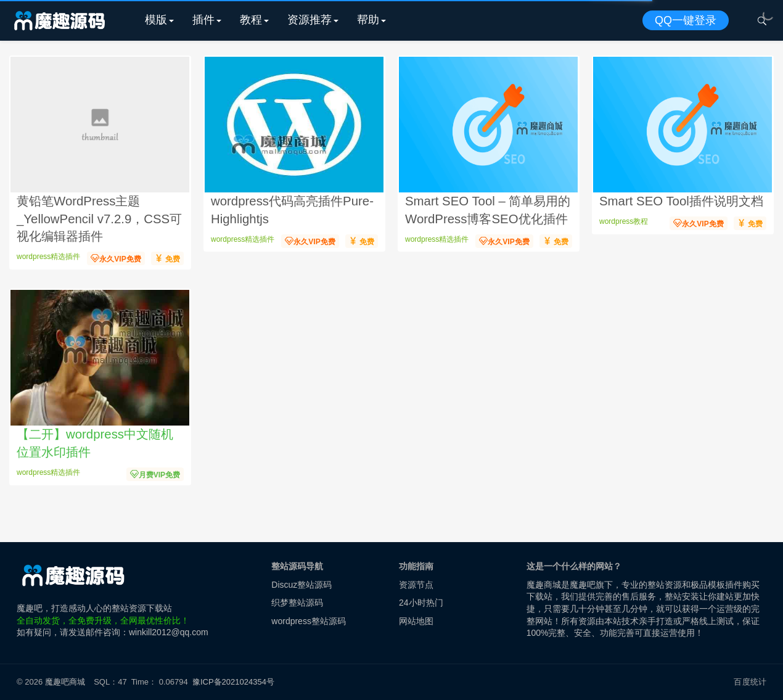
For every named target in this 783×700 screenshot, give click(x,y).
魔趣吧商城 (65, 682)
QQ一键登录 (686, 20)
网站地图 (416, 621)
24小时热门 (421, 603)
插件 (203, 20)
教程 (251, 20)
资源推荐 (310, 20)
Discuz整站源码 (301, 585)
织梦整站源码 (297, 603)
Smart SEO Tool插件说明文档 (681, 201)
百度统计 (750, 682)
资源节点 (416, 585)
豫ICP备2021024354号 (236, 682)
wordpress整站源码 (309, 621)
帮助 (368, 20)
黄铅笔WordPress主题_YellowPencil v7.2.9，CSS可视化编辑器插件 (99, 219)
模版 (156, 20)
